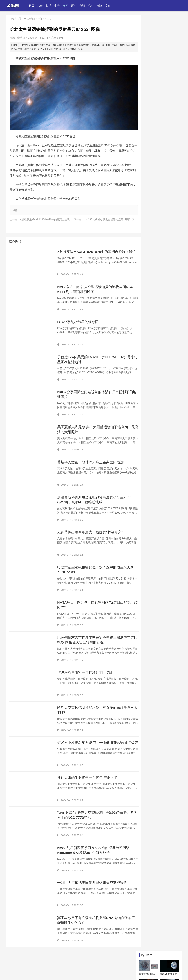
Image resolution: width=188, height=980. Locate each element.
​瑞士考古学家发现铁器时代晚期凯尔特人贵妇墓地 (159, 446)
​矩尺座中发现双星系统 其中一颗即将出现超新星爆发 (93, 749)
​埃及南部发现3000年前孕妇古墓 (148, 39)
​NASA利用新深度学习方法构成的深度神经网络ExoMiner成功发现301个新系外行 (93, 856)
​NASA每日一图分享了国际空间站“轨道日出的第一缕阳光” (92, 607)
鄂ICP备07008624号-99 (48, 972)
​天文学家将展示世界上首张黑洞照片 (159, 496)
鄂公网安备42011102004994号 (21, 972)
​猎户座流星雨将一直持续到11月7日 (86, 675)
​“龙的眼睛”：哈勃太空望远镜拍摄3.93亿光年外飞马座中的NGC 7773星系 (94, 821)
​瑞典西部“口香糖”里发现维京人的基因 (160, 419)
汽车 (91, 6)
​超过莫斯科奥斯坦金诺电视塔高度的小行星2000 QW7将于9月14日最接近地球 (92, 500)
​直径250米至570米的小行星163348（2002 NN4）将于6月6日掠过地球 (159, 283)
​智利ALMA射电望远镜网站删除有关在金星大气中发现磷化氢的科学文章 (169, 58)
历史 (74, 6)
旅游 (100, 6)
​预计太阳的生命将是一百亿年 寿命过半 (89, 782)
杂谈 (83, 6)
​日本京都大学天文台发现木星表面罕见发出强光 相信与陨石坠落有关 (159, 298)
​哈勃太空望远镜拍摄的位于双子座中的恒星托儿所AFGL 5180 (92, 571)
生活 (57, 6)
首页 (32, 6)
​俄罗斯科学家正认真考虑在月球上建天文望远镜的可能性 (169, 76)
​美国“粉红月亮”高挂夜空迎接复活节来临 (169, 95)
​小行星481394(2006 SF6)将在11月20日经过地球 (148, 76)
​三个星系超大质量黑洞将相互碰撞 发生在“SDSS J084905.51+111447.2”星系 (159, 240)
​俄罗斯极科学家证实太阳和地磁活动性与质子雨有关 (169, 114)
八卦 (41, 6)
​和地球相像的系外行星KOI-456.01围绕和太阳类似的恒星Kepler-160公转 (148, 114)
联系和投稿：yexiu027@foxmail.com (27, 966)
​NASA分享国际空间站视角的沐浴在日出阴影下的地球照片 (93, 393)
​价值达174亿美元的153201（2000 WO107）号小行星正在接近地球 (86, 357)
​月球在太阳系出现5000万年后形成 (159, 485)
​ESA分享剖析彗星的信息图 (79, 319)
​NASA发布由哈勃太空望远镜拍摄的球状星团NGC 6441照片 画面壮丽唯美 (93, 286)
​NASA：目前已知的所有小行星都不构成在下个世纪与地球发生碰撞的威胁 (160, 392)
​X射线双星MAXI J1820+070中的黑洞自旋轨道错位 (49, 215)
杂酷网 (31, 19)
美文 (108, 6)
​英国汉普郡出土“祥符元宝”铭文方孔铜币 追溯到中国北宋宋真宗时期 (160, 202)
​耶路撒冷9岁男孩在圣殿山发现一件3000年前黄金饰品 (160, 474)
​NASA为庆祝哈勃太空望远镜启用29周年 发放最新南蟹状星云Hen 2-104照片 (124, 215)
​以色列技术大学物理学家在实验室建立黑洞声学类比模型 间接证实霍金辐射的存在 (92, 642)
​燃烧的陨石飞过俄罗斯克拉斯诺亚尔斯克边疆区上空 (159, 507)
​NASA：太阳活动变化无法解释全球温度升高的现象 (148, 95)
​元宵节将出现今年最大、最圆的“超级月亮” (92, 533)
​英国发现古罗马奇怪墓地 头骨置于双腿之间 (159, 463)
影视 (49, 6)
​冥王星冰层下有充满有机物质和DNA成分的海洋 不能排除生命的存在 (92, 928)
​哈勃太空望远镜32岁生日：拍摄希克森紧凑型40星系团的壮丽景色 (159, 256)
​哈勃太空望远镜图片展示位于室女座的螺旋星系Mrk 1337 (92, 714)
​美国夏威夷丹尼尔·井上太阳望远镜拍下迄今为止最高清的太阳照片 (93, 428)
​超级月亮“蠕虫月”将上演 (155, 310)
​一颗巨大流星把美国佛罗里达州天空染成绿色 (92, 892)
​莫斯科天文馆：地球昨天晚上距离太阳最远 (92, 462)
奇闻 (66, 6)
